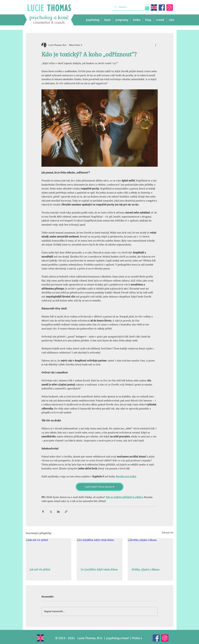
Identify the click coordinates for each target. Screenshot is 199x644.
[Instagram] (170, 8)
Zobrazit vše (168, 533)
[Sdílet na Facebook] (43, 512)
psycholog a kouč (49, 17)
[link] (147, 7)
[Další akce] (156, 45)
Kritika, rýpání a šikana (146, 569)
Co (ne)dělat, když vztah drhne (99, 569)
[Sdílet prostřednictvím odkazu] (66, 512)
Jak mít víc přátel (40, 569)
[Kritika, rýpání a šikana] (151, 551)
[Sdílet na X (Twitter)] (51, 512)
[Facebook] (162, 8)
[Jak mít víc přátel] (49, 551)
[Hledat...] (128, 7)
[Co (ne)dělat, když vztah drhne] (99, 551)
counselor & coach (49, 22)
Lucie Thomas (86, 638)
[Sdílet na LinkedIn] (58, 512)
